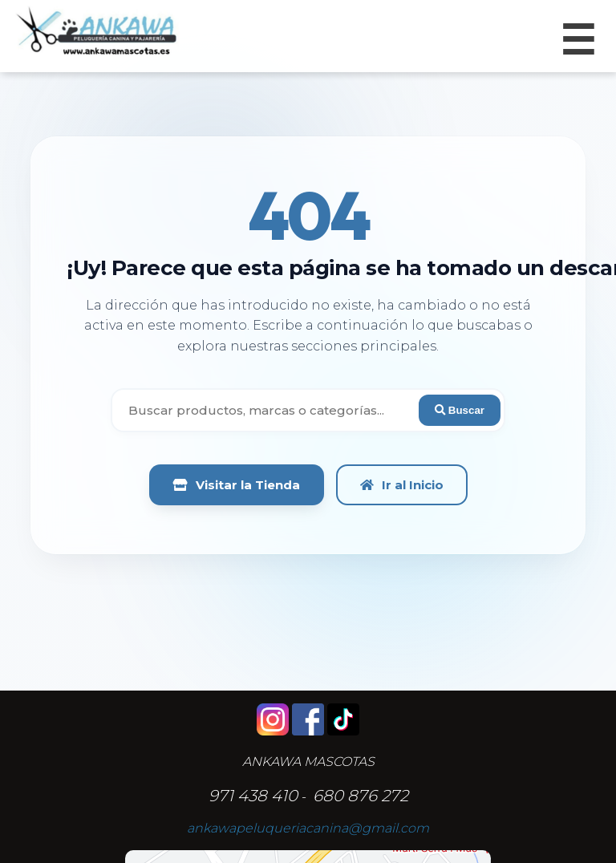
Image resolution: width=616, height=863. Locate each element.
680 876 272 (361, 796)
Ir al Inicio (402, 485)
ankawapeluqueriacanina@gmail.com (308, 828)
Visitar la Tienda (237, 485)
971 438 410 (253, 796)
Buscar (460, 410)
